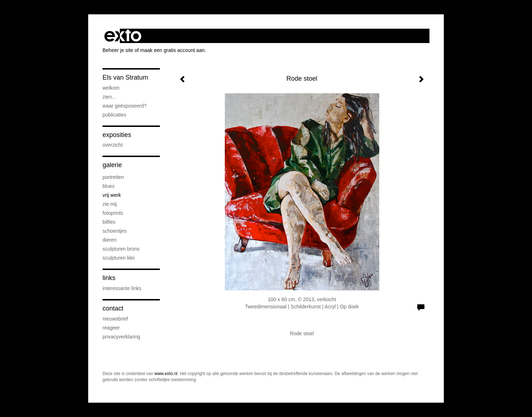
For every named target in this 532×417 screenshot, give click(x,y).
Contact (113, 308)
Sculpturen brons (121, 249)
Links (109, 278)
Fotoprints (113, 213)
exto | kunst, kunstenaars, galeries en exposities (123, 36)
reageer (111, 328)
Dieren (110, 240)
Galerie (112, 165)
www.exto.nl (166, 374)
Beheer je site (118, 50)
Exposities (117, 135)
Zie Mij (110, 204)
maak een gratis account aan (172, 50)
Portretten (113, 177)
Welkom (111, 88)
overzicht (113, 145)
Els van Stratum (125, 77)
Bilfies (109, 222)
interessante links (122, 288)
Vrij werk (112, 195)
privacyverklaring (121, 337)
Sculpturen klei (119, 258)
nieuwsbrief (115, 319)
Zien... (109, 97)
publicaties (114, 115)
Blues (108, 186)
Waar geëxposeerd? (125, 106)
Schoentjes (115, 231)
